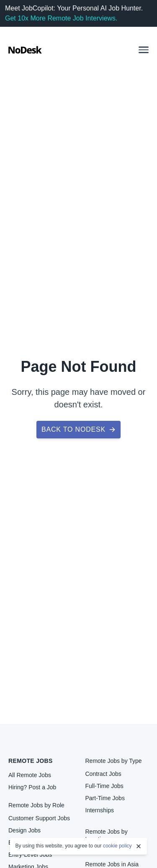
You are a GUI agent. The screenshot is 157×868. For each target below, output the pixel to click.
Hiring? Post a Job (32, 787)
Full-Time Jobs (104, 786)
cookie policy (117, 846)
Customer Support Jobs (39, 818)
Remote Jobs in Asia (112, 864)
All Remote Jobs (30, 775)
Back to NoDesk (78, 429)
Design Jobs (24, 830)
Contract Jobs (103, 774)
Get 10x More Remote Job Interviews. (61, 18)
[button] (144, 50)
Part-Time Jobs (105, 798)
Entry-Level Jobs (30, 855)
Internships (100, 810)
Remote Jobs (31, 761)
